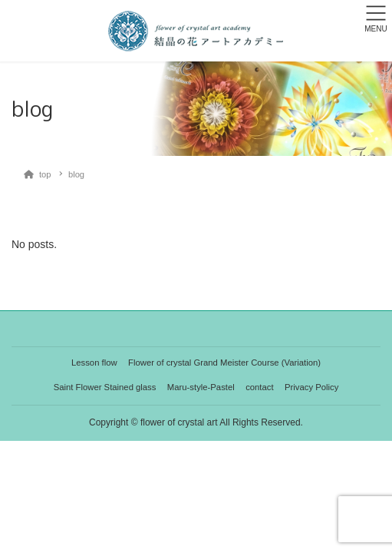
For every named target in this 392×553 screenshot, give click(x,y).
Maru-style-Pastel (201, 387)
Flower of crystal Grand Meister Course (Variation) (224, 363)
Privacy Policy (311, 387)
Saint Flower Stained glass (105, 387)
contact (259, 387)
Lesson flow (94, 363)
